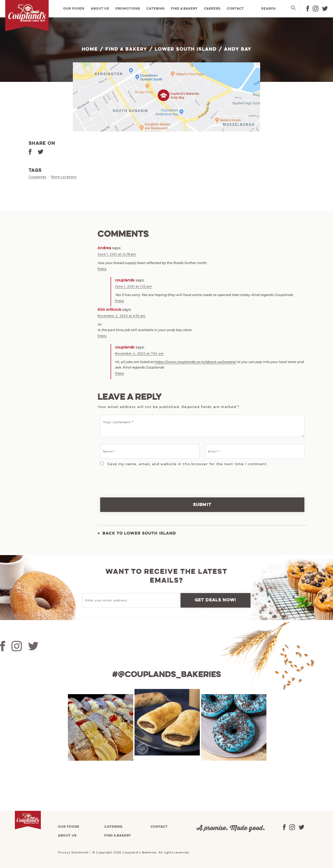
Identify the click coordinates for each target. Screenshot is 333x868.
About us (101, 9)
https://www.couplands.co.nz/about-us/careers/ (195, 361)
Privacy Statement (73, 852)
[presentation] (133, 478)
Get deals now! (216, 600)
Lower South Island (185, 49)
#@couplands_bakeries (166, 674)
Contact (236, 9)
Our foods (74, 9)
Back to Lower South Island (142, 533)
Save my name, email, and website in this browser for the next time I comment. (188, 463)
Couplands (37, 177)
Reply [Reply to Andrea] (102, 268)
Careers (213, 9)
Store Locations (64, 177)
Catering (156, 9)
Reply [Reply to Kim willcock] (102, 335)
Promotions (128, 9)
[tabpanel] (100, 727)
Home (90, 49)
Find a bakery (185, 9)
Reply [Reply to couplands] (120, 300)
